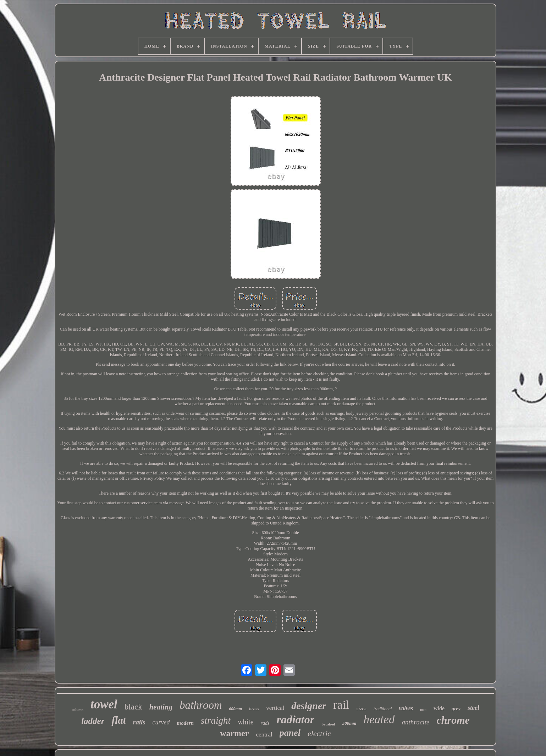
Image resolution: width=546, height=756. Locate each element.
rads (265, 723)
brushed (328, 724)
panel (290, 733)
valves (406, 708)
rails (139, 722)
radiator (295, 719)
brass (254, 709)
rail (341, 705)
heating (161, 707)
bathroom (201, 705)
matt (423, 710)
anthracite (415, 722)
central (264, 735)
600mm (235, 709)
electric (319, 733)
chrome (453, 720)
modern (186, 723)
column (78, 709)
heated (379, 719)
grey (456, 709)
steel (473, 708)
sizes (362, 708)
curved (161, 722)
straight (216, 720)
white (246, 722)
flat (118, 720)
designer (309, 706)
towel (104, 704)
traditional (383, 709)
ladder (93, 721)
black (133, 707)
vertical (275, 708)
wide (439, 708)
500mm (349, 723)
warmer (234, 733)
